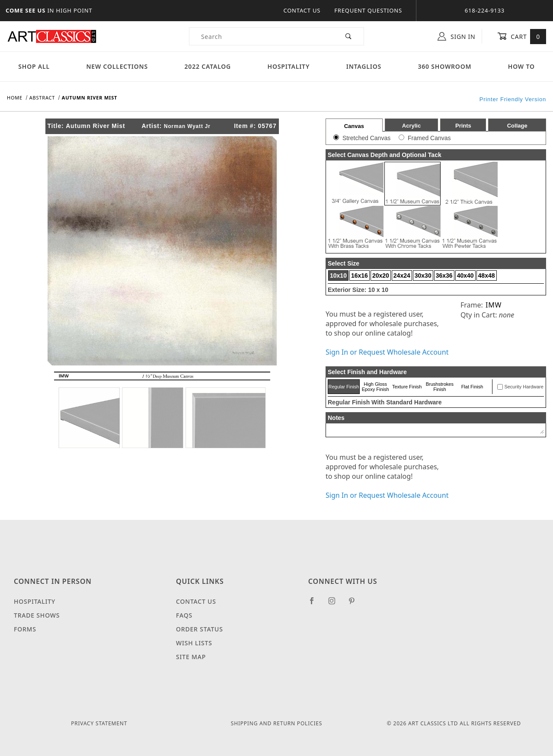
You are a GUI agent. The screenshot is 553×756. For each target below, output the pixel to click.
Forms (25, 629)
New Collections (117, 66)
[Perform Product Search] (349, 36)
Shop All (34, 66)
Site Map (191, 657)
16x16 (360, 275)
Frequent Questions (368, 10)
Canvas (354, 126)
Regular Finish (344, 387)
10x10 (338, 275)
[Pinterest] (355, 604)
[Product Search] (262, 36)
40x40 (465, 275)
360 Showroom (444, 66)
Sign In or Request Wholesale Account (387, 352)
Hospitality (289, 66)
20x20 (381, 275)
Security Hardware (524, 387)
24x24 (402, 275)
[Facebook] (315, 604)
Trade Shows (37, 615)
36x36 (444, 275)
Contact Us (302, 10)
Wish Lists (194, 643)
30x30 (423, 275)
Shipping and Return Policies (276, 723)
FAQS (184, 615)
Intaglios (364, 66)
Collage (517, 126)
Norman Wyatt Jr (187, 126)
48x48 (487, 275)
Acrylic (411, 126)
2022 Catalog (208, 66)
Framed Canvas (429, 138)
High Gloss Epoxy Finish (376, 387)
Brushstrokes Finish (440, 387)
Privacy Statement (99, 723)
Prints (463, 126)
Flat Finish (472, 387)
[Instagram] (336, 604)
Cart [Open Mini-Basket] (522, 36)
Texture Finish (407, 387)
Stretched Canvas (366, 138)
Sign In (456, 36)
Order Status (200, 629)
